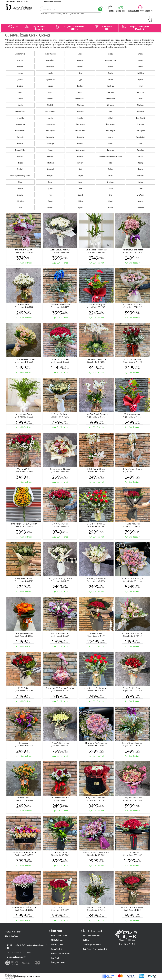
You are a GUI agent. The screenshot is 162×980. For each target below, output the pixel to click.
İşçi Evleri (80, 118)
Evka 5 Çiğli (111, 92)
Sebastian (24, 743)
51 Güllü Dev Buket (60, 524)
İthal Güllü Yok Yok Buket (96, 743)
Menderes (50, 156)
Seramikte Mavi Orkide (60, 305)
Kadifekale (20, 137)
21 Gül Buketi (24, 688)
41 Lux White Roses (60, 743)
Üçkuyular (20, 195)
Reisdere (111, 176)
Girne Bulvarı (111, 99)
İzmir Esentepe (50, 124)
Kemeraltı (80, 143)
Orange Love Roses (24, 633)
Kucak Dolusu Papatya (60, 250)
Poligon (80, 176)
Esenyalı (50, 86)
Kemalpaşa (50, 143)
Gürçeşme (110, 105)
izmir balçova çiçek (60, 633)
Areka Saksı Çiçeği (24, 414)
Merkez (141, 156)
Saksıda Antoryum (96, 305)
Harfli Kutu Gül (60, 907)
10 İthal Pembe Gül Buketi (24, 359)
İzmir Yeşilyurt (141, 131)
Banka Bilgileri (56, 949)
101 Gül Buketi (132, 852)
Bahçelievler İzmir (111, 60)
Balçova (141, 60)
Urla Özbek (20, 201)
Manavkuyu (141, 150)
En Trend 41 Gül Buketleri (132, 907)
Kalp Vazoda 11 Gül (132, 359)
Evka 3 (50, 92)
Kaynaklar (20, 143)
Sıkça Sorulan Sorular (59, 936)
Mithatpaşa (50, 163)
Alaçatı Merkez (20, 54)
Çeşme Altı (20, 79)
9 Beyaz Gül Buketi (24, 578)
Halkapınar (80, 111)
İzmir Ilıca (141, 124)
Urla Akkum (141, 195)
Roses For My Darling (132, 688)
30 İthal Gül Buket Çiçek (132, 578)
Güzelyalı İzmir (20, 111)
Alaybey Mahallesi (50, 54)
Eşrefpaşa (111, 86)
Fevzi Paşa (141, 92)
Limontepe (111, 150)
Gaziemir (50, 99)
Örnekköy (20, 169)
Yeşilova (110, 208)
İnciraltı (50, 118)
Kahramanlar (50, 137)
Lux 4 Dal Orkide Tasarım (96, 414)
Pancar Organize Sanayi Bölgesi (20, 176)
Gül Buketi (57, 14)
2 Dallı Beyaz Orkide (96, 469)
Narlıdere (80, 163)
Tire (80, 188)
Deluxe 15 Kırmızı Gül (96, 524)
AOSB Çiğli (20, 60)
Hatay (110, 111)
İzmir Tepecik (50, 131)
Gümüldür (50, 105)
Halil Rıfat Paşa (50, 111)
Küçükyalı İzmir (80, 150)
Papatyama (24, 305)
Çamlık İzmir (141, 73)
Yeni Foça (50, 208)
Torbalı (111, 188)
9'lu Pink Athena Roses (132, 633)
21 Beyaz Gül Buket (60, 414)
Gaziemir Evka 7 (80, 99)
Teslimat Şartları (57, 945)
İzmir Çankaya (20, 124)
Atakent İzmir (50, 60)
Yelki (20, 208)
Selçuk (141, 182)
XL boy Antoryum (132, 414)
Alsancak (111, 54)
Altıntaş (141, 54)
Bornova (141, 67)
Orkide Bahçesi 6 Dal (96, 359)
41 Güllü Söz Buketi (60, 852)
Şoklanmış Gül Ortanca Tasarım (60, 688)
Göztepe (141, 99)
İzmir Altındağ (141, 118)
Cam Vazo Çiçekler (69, 14)
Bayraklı (111, 67)
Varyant (50, 201)
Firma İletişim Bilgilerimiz (92, 945)
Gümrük (20, 105)
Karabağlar (80, 137)
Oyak (80, 169)
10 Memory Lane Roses (132, 250)
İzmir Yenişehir (111, 131)
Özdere (110, 169)
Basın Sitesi (50, 67)
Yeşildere (80, 208)
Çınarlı (111, 79)
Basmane (80, 67)
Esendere (20, 86)
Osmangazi (50, 169)
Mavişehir (20, 156)
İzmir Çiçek (55, 958)
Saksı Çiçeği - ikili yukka (96, 250)
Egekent (141, 79)
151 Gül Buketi (96, 633)
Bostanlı (20, 73)
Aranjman (81, 14)
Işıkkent (111, 118)
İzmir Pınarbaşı (20, 131)
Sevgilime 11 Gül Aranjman (96, 688)
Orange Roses (24, 798)
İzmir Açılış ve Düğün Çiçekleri (24, 524)
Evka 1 (141, 86)
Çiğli (80, 79)
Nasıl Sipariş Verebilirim (91, 936)
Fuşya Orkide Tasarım (132, 743)
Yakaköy (111, 201)
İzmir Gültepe (80, 124)
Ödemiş (141, 163)
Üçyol (50, 195)
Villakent (80, 201)
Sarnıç (50, 182)
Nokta (111, 163)
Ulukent (80, 195)
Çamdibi (110, 73)
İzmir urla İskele (80, 131)
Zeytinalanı (141, 208)
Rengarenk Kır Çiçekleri (60, 469)
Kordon (50, 150)
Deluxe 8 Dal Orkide (96, 907)
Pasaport (50, 176)
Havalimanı (141, 111)
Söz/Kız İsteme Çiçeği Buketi (96, 852)
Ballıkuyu (20, 67)
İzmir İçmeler (111, 124)
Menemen (80, 156)
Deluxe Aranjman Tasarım (24, 852)
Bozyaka (50, 73)
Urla (111, 195)
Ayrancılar (80, 60)
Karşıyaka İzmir (141, 137)
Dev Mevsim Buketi (24, 250)
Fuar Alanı (20, 99)
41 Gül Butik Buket (132, 524)
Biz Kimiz (86, 940)
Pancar (141, 169)
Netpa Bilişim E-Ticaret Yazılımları (22, 976)
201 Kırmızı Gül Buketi (60, 359)
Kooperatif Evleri (20, 150)
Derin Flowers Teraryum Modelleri (95, 949)
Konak (141, 143)
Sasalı (80, 182)
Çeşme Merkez (50, 79)
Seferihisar (110, 182)
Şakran (20, 182)
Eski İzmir (80, 86)
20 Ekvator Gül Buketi (132, 305)
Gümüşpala (80, 105)
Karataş (110, 137)
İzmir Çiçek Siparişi (58, 963)
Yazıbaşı (141, 201)
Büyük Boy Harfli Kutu (96, 798)
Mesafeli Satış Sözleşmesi (60, 954)
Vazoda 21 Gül (24, 469)
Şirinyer (50, 188)
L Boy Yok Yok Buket (132, 798)
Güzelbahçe (141, 105)
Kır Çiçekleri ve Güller (60, 798)
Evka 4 (80, 92)
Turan (141, 188)
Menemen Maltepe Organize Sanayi (111, 156)
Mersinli (20, 163)
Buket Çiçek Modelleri (96, 578)
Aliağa (80, 54)
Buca (80, 73)
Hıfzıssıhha (20, 118)
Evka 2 (20, 92)
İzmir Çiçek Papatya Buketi (60, 578)
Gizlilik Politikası (57, 940)
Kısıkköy (111, 143)
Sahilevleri (141, 176)
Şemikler (20, 188)
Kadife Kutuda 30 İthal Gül (24, 907)
